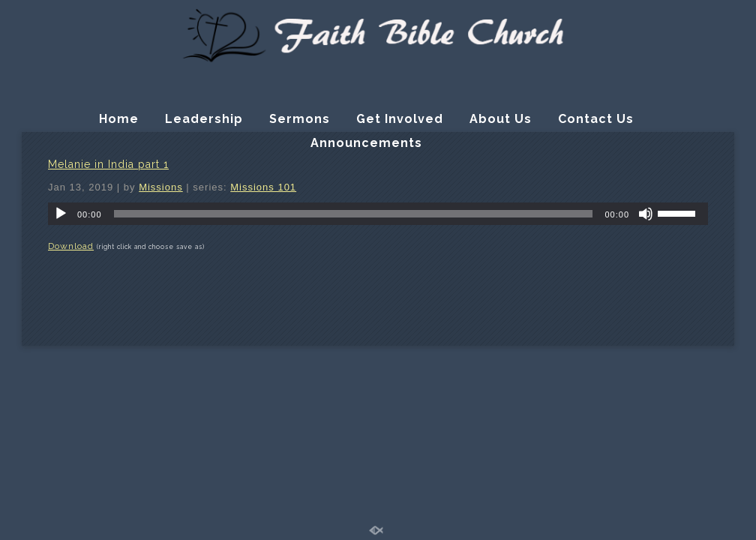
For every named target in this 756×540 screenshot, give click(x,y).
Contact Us (596, 119)
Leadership (204, 119)
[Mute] (646, 214)
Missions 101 (263, 187)
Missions (161, 187)
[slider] (354, 214)
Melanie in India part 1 (108, 164)
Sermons (300, 119)
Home (119, 119)
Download (71, 246)
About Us (501, 119)
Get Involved (400, 119)
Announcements (366, 143)
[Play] (61, 214)
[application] (378, 214)
